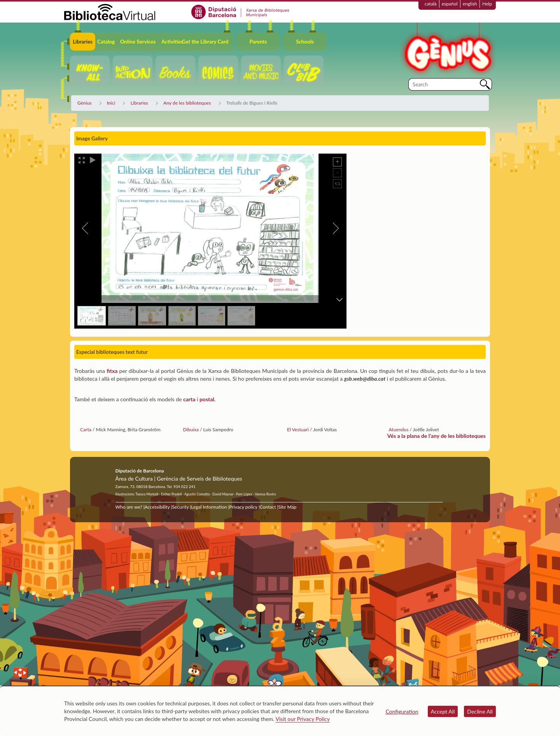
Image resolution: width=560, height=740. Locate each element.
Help (487, 4)
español (450, 4)
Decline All (480, 711)
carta (189, 399)
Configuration (402, 711)
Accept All (443, 711)
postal (207, 399)
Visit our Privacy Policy (303, 719)
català (431, 4)
